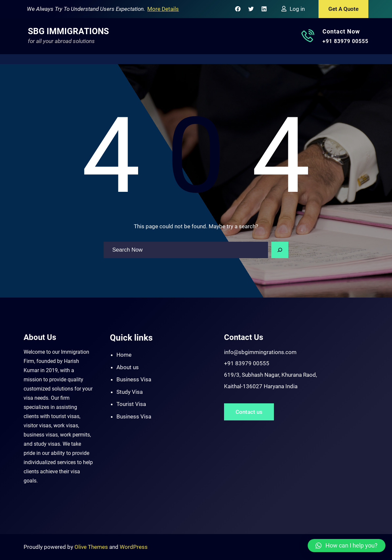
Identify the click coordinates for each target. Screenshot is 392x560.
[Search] (280, 250)
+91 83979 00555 (345, 41)
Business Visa (134, 379)
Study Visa (130, 392)
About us (128, 367)
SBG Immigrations (68, 31)
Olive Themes (92, 547)
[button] (347, 546)
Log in (297, 9)
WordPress (134, 547)
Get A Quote (343, 9)
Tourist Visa (131, 404)
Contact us (249, 412)
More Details (163, 9)
